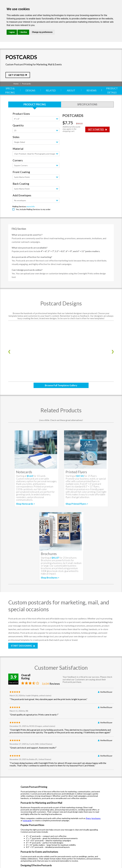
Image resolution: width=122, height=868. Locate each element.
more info (31, 202)
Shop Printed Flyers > (77, 500)
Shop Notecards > (26, 500)
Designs (30, 89)
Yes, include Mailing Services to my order (33, 205)
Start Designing (22, 642)
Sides (16, 133)
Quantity (18, 121)
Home (16, 84)
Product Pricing (35, 100)
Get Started (16, 75)
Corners (18, 156)
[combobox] (36, 115)
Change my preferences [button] (42, 32)
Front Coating (21, 168)
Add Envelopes (22, 191)
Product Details (112, 89)
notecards (27, 816)
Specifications (87, 100)
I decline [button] (23, 32)
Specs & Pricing (10, 89)
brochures (96, 814)
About (71, 89)
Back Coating (21, 180)
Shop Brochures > (50, 574)
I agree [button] (12, 32)
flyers (88, 814)
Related (51, 89)
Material (18, 145)
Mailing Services (19, 202)
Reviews (91, 89)
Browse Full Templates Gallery (61, 381)
